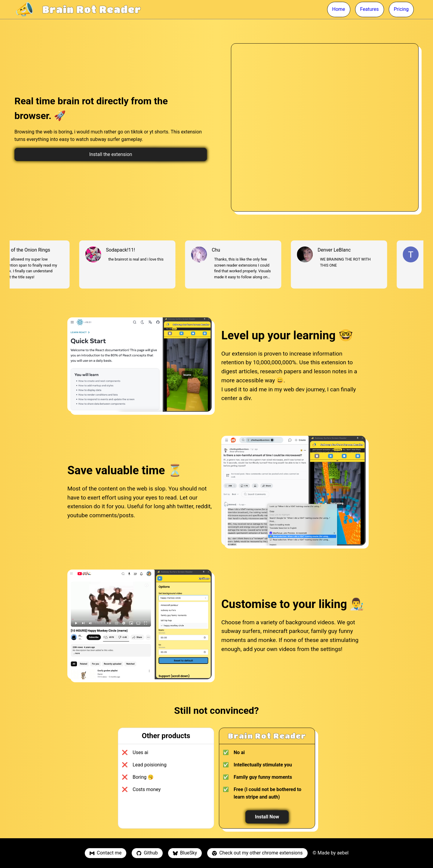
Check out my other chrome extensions (257, 853)
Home (339, 9)
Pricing (401, 9)
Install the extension (111, 154)
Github (147, 853)
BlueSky (185, 853)
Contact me (106, 853)
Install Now (267, 817)
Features (370, 9)
